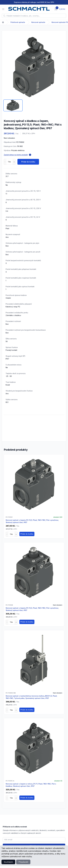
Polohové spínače (18, 22)
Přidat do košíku (28, 162)
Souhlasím (8, 862)
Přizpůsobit (23, 862)
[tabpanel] (34, 67)
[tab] (13, 105)
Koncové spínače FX (60, 22)
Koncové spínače (38, 22)
